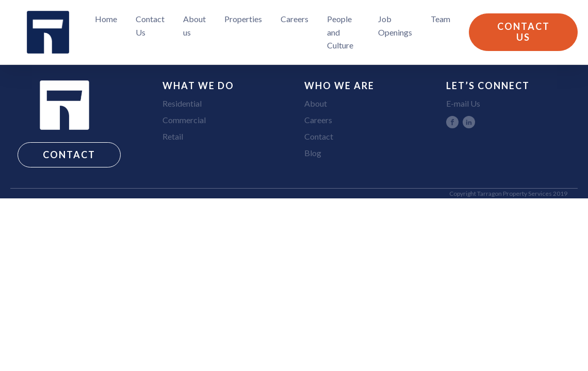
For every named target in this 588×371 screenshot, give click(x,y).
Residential (182, 103)
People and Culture (340, 32)
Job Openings (395, 26)
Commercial (184, 120)
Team (440, 19)
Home (106, 19)
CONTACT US (524, 32)
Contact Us (150, 26)
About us (194, 26)
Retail (173, 136)
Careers (295, 19)
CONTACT (69, 155)
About (316, 103)
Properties (243, 19)
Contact (319, 136)
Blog (313, 153)
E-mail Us (463, 103)
